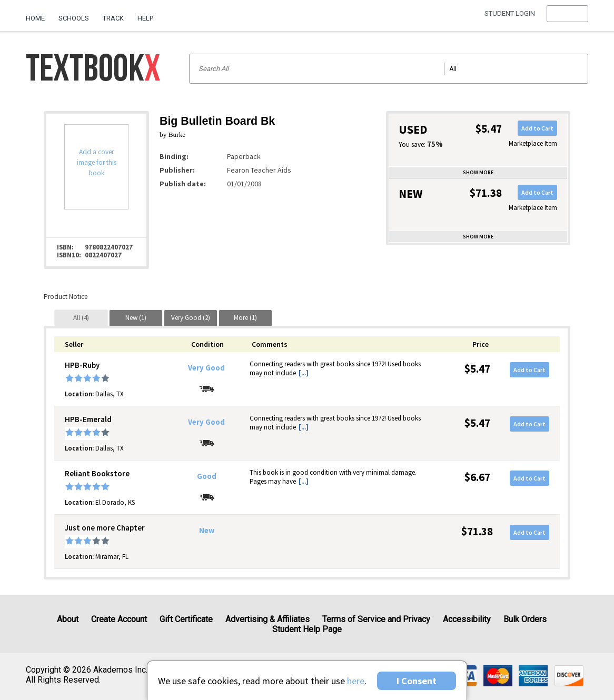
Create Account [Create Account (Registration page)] (119, 619)
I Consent (417, 681)
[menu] (567, 18)
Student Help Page (307, 629)
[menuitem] (39, 14)
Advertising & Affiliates (268, 619)
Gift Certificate (186, 619)
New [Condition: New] (207, 531)
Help (145, 18)
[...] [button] (304, 373)
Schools (74, 18)
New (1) (136, 318)
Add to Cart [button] (537, 128)
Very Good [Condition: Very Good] (206, 368)
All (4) (81, 318)
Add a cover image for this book (97, 162)
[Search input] (389, 69)
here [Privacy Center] (356, 681)
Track (113, 18)
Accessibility (467, 619)
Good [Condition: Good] (207, 476)
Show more (478, 172)
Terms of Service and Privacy (376, 619)
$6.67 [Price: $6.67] (477, 477)
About (68, 619)
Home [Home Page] (35, 18)
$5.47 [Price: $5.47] (477, 369)
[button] (567, 18)
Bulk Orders (525, 619)
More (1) (245, 318)
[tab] (81, 318)
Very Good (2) (191, 318)
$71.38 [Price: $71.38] (477, 531)
